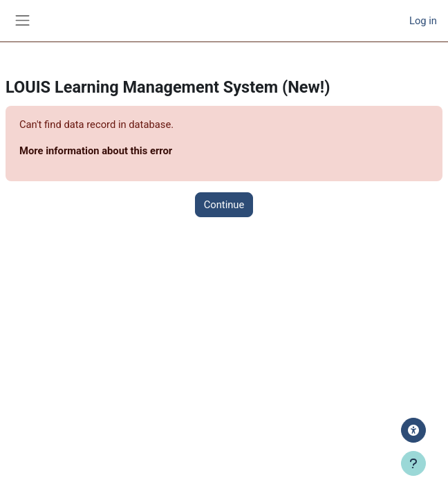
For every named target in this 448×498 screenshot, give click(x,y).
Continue (224, 205)
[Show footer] (413, 463)
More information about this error (96, 151)
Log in (423, 21)
